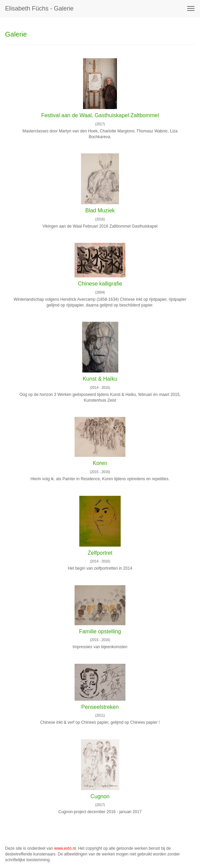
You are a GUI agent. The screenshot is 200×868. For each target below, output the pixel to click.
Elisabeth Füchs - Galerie (39, 8)
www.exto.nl (65, 848)
